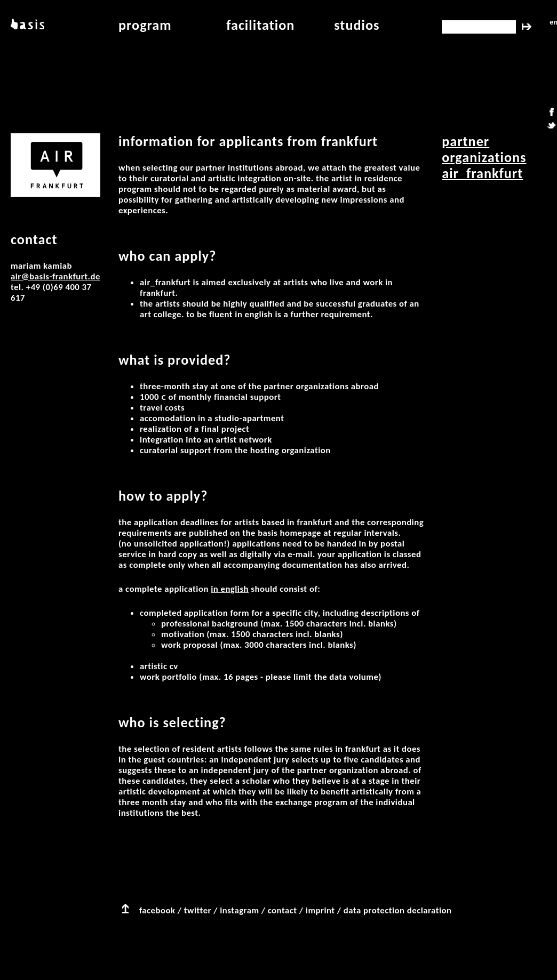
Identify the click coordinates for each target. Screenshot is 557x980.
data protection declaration (398, 910)
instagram (239, 910)
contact (283, 910)
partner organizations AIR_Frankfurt (484, 157)
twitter (198, 910)
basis (26, 25)
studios (357, 25)
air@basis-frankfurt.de (55, 276)
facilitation (260, 25)
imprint (320, 910)
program (145, 25)
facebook (157, 910)
